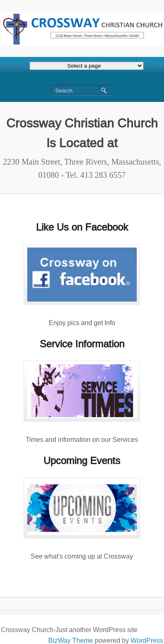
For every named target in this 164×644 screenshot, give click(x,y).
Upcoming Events (82, 461)
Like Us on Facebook (82, 227)
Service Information (82, 344)
